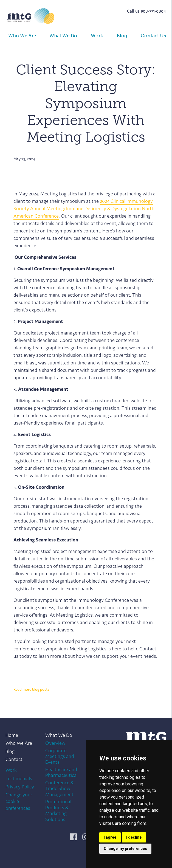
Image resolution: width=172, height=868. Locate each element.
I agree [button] (110, 837)
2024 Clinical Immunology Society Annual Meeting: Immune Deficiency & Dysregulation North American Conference (84, 209)
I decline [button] (134, 837)
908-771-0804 (153, 11)
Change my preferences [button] (125, 849)
